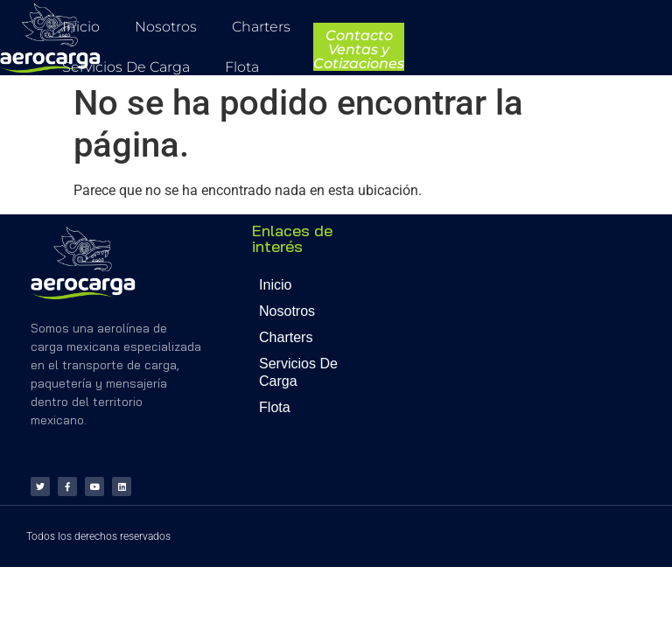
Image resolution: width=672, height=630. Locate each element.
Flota (242, 67)
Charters (261, 27)
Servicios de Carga (126, 67)
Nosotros (166, 27)
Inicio (81, 27)
